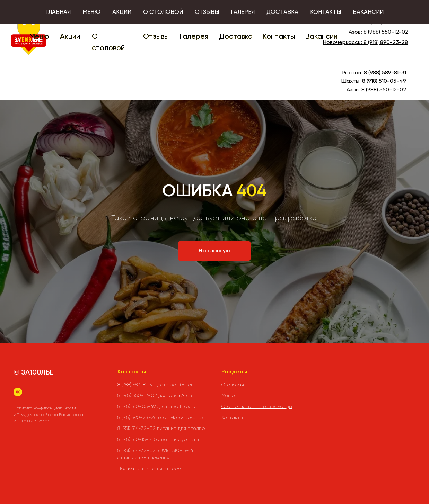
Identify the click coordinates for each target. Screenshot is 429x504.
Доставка (236, 37)
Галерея (194, 37)
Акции (70, 37)
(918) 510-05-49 (386, 81)
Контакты (279, 37)
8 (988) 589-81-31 (387, 23)
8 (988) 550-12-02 (386, 32)
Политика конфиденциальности (45, 408)
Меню (39, 37)
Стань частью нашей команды (257, 406)
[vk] (18, 392)
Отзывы (156, 37)
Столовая (233, 385)
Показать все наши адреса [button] (149, 469)
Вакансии (321, 37)
